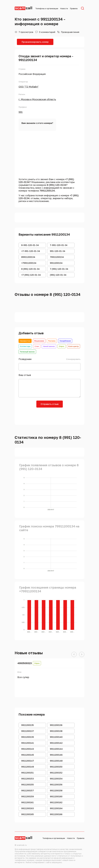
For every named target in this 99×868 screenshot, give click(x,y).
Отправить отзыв (50, 404)
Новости (64, 8)
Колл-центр (73, 346)
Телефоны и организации (47, 8)
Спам (37, 346)
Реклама (52, 341)
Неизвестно (25, 341)
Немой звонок (49, 346)
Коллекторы (25, 346)
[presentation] (49, 415)
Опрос (62, 346)
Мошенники (39, 341)
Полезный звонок (27, 352)
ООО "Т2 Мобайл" (29, 87)
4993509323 (25, 663)
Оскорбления (65, 341)
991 (21, 112)
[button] (74, 655)
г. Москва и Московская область (37, 99)
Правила (74, 8)
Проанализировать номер (35, 42)
